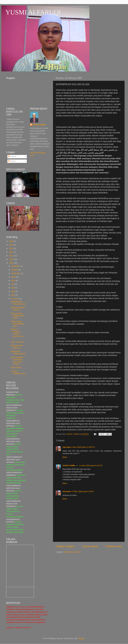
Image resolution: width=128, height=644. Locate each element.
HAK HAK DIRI (17, 342)
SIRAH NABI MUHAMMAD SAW (17, 324)
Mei (13, 288)
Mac (13, 295)
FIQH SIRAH (16, 368)
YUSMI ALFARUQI (33, 12)
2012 (11, 252)
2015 (11, 241)
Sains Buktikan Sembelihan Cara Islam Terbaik (17, 361)
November (16, 266)
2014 (11, 245)
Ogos (14, 277)
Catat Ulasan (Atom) (72, 552)
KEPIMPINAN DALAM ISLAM (18, 303)
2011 (11, 256)
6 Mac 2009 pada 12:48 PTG (83, 447)
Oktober (15, 270)
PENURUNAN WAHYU (17, 347)
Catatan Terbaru (65, 546)
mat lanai (67, 447)
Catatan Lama (114, 546)
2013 (11, 249)
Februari (15, 299)
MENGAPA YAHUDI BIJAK (18, 353)
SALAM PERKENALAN (18, 372)
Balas (65, 457)
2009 (11, 263)
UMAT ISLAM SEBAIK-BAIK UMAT (18, 316)
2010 (11, 259)
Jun (13, 284)
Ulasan (12, 161)
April (13, 291)
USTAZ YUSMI (69, 466)
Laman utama (90, 546)
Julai (13, 281)
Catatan (12, 157)
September (16, 273)
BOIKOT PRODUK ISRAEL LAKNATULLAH (18, 334)
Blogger (81, 638)
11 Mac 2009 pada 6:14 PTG (91, 466)
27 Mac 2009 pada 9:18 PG (83, 491)
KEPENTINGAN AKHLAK (18, 309)
